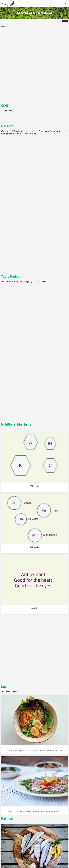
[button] (65, 4)
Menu (4, 821)
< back (65, 21)
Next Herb (63, 827)
